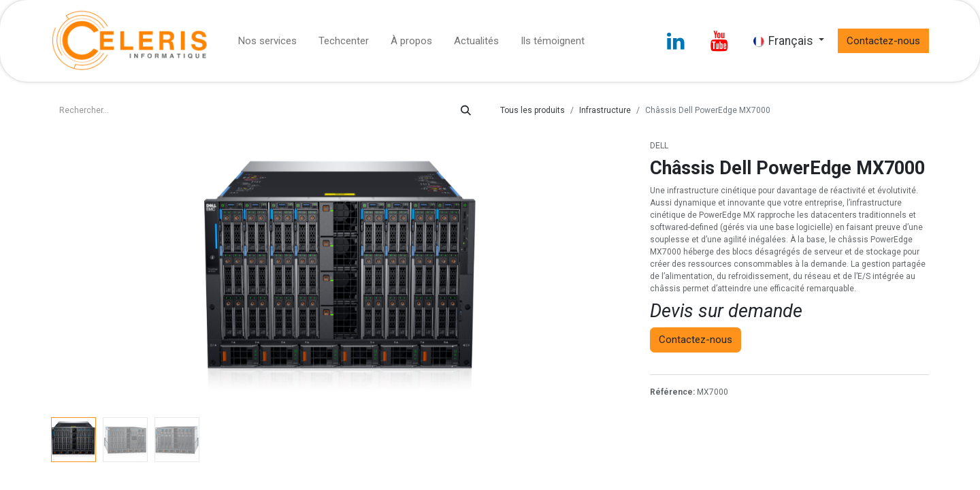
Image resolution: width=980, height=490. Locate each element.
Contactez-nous (883, 41)
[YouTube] (719, 41)
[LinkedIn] (676, 41)
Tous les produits (533, 110)
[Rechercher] (466, 111)
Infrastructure (605, 110)
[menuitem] (267, 41)
